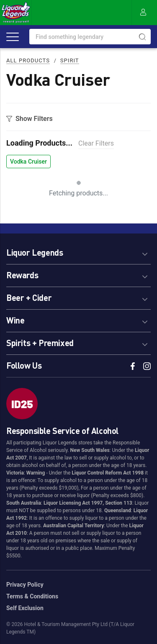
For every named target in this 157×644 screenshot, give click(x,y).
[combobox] (90, 37)
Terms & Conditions (32, 596)
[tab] (78, 251)
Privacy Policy (25, 585)
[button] (78, 251)
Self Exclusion (25, 608)
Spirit (70, 60)
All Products (28, 60)
